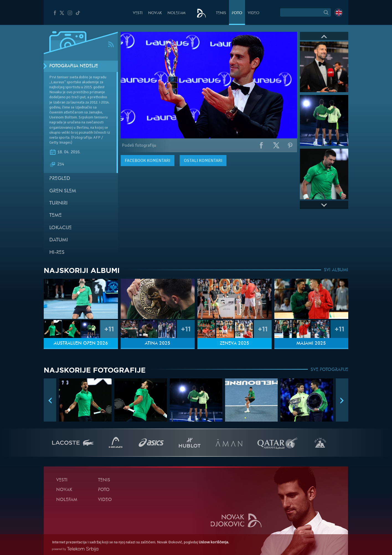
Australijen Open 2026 (81, 344)
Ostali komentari (203, 161)
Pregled (60, 179)
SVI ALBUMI (336, 270)
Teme (56, 215)
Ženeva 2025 (234, 344)
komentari (148, 161)
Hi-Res (57, 253)
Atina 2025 (158, 344)
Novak (155, 13)
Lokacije (60, 228)
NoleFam (176, 13)
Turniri (58, 203)
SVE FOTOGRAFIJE (329, 370)
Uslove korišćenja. (214, 542)
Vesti (138, 13)
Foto (237, 13)
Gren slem (63, 191)
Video (254, 13)
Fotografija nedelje (74, 66)
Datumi (59, 240)
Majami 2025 (311, 344)
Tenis (221, 13)
